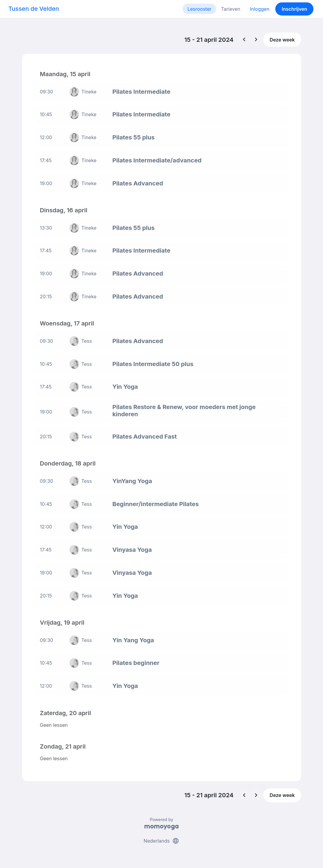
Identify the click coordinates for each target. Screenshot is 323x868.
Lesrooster (199, 9)
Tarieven (231, 9)
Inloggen (260, 9)
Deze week (282, 40)
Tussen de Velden (34, 9)
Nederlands (162, 841)
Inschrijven (295, 9)
